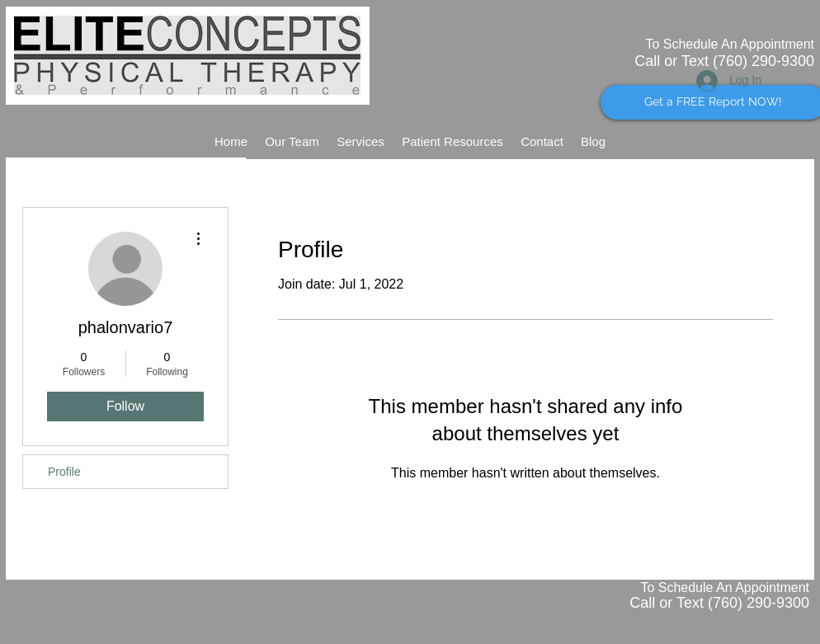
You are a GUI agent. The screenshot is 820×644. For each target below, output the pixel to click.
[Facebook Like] (765, 135)
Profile (64, 472)
